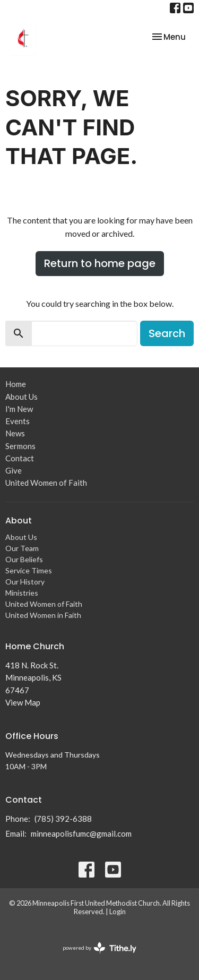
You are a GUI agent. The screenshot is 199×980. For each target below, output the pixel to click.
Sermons (20, 446)
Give (14, 470)
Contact (20, 458)
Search (167, 333)
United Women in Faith (43, 615)
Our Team (22, 548)
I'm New (19, 409)
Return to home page (100, 263)
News (15, 433)
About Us (21, 397)
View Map (23, 702)
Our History (25, 582)
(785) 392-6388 (63, 819)
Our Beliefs (24, 559)
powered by (99, 948)
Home (16, 384)
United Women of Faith (46, 483)
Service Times (29, 570)
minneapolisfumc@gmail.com (81, 833)
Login (118, 912)
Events (18, 421)
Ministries (22, 593)
